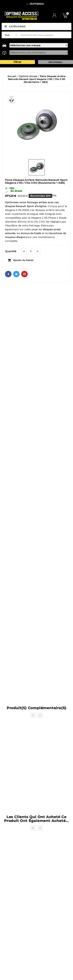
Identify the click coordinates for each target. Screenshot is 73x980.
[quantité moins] (24, 251)
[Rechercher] (45, 35)
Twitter (16, 274)
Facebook (8, 274)
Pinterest (24, 274)
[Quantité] (31, 251)
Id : (7, 188)
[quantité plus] (38, 251)
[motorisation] (39, 53)
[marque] (39, 45)
